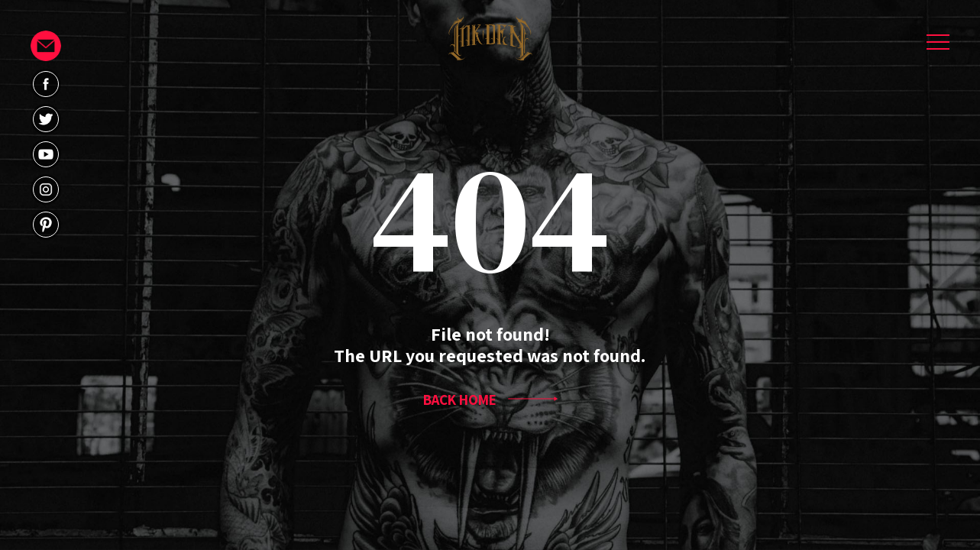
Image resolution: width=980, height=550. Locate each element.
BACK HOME (490, 400)
